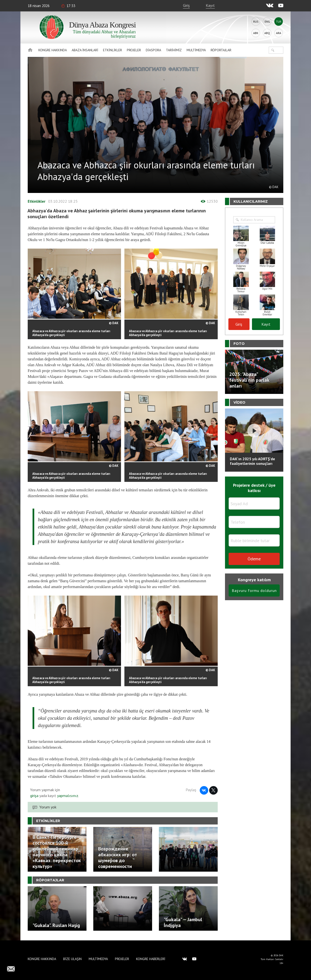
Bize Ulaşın (72, 959)
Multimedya (196, 50)
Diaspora (153, 50)
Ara (279, 33)
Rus (256, 22)
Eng (267, 22)
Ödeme (254, 559)
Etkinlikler (112, 50)
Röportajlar (221, 50)
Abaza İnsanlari (85, 50)
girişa (34, 796)
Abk (256, 33)
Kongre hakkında (53, 50)
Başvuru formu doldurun (254, 590)
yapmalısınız (67, 796)
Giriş (186, 5)
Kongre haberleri (151, 959)
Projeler (134, 50)
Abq (267, 33)
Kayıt (210, 5)
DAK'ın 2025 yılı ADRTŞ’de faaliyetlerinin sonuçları (252, 461)
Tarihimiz (174, 50)
